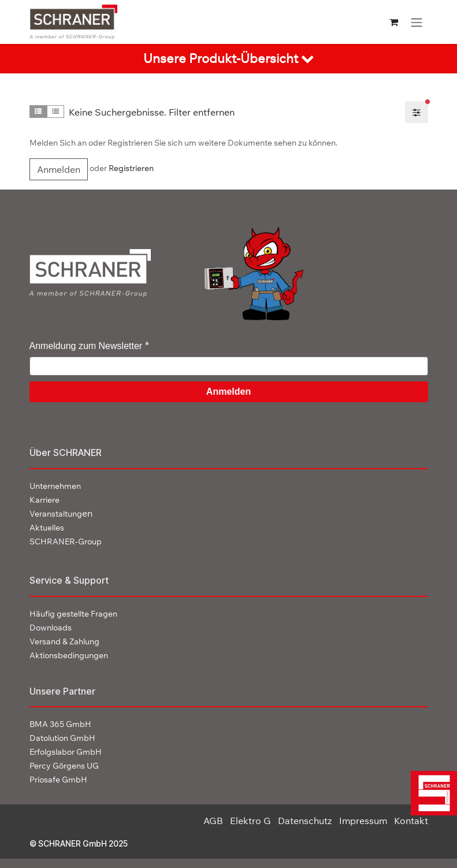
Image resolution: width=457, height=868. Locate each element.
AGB (213, 821)
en (61, 513)
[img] (430, 793)
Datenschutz (305, 821)
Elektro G (250, 821)
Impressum (363, 821)
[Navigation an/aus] (417, 22)
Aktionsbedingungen (69, 655)
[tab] (228, 59)
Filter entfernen (202, 112)
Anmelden (59, 169)
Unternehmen (55, 486)
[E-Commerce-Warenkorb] (394, 22)
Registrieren (131, 169)
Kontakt (411, 821)
